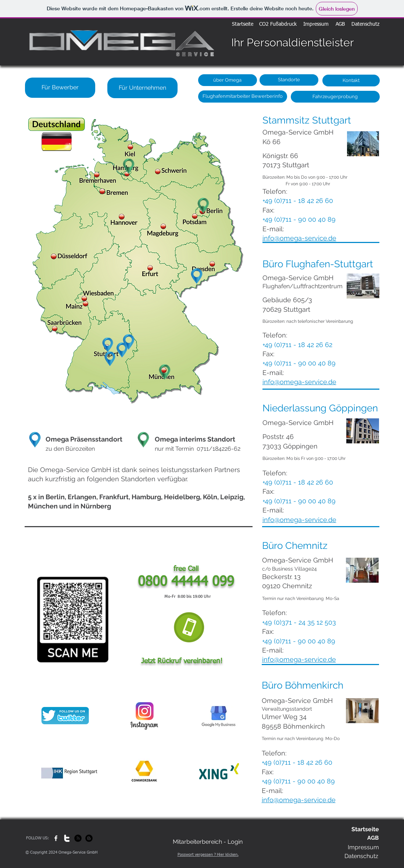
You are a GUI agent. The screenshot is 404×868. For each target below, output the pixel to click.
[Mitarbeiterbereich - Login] (208, 842)
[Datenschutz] (365, 24)
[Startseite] (243, 24)
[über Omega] (228, 80)
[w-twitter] (67, 838)
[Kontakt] (351, 81)
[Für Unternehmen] (142, 88)
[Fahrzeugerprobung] (335, 97)
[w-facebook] (56, 838)
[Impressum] (316, 24)
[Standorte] (289, 80)
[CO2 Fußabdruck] (278, 24)
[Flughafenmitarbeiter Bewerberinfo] (243, 97)
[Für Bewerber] (60, 88)
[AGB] (340, 24)
